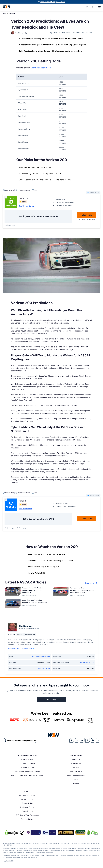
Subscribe (52, 700)
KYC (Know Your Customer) (27, 815)
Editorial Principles (27, 795)
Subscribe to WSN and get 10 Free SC (53, 2)
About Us (76, 759)
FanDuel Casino (44, 668)
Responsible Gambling (76, 775)
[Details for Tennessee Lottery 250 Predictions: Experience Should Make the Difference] (61, 591)
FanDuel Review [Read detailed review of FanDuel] (26, 509)
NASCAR (12, 14)
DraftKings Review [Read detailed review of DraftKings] (27, 206)
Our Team (76, 767)
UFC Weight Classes (27, 763)
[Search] (94, 7)
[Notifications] (87, 7)
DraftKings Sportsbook (41, 68)
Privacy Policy (27, 799)
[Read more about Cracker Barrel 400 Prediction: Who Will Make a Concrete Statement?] (35, 591)
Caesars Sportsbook (86, 662)
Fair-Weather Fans (27, 767)
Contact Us (76, 763)
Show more (91, 583)
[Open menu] (99, 7)
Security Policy (27, 819)
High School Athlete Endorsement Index (27, 775)
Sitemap (76, 783)
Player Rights (27, 811)
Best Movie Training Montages (27, 771)
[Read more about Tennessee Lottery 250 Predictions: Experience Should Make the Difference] (83, 591)
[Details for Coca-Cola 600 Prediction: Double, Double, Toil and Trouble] (13, 604)
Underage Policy (27, 807)
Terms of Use (27, 803)
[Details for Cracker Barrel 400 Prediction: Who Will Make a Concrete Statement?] (13, 591)
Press (76, 779)
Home (5, 14)
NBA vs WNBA (27, 759)
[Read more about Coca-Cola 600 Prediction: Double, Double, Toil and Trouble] (35, 602)
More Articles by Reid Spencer (21, 648)
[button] (99, 7)
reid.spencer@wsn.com (41, 656)
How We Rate (76, 771)
